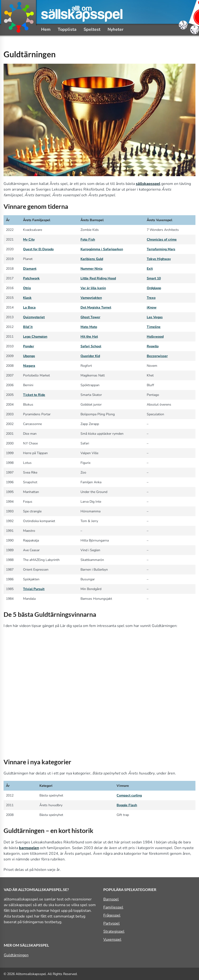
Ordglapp (154, 288)
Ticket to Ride (34, 395)
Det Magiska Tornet (96, 307)
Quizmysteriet (34, 317)
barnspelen (29, 848)
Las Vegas (155, 317)
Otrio (27, 288)
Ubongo (29, 356)
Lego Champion (35, 337)
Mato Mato (89, 327)
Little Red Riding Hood (98, 278)
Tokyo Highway (159, 259)
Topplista (67, 29)
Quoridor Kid (90, 356)
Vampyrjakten (91, 298)
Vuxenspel (112, 940)
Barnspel (111, 899)
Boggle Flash (127, 805)
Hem (46, 29)
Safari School (91, 346)
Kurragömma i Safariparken (102, 249)
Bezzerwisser (157, 356)
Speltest (92, 29)
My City (29, 239)
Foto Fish (88, 239)
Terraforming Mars (161, 249)
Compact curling (129, 795)
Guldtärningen (16, 955)
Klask (27, 298)
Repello (153, 346)
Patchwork (31, 278)
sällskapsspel (148, 184)
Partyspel (111, 923)
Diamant (30, 269)
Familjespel (113, 907)
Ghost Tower (90, 317)
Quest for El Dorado (38, 249)
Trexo (151, 298)
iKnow (152, 307)
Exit (150, 269)
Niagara (29, 366)
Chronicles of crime (162, 239)
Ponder (28, 346)
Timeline (154, 327)
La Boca (29, 307)
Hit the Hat (89, 337)
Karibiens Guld (92, 259)
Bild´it (28, 327)
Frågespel (112, 915)
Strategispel (114, 931)
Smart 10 (154, 278)
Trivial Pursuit (34, 589)
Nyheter (116, 29)
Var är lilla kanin (93, 288)
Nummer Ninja (92, 269)
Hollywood (155, 337)
